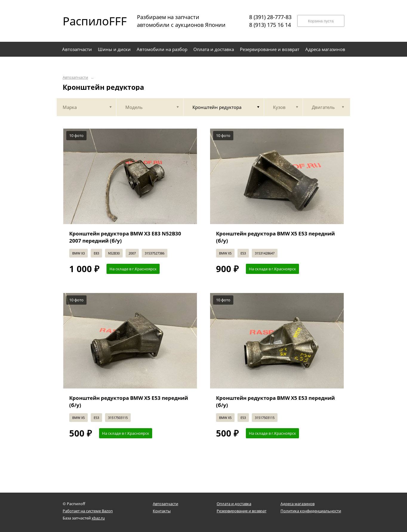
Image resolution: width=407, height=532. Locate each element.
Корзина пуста (321, 21)
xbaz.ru (98, 518)
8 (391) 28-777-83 (270, 17)
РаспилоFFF (90, 21)
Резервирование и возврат (242, 511)
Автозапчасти (75, 77)
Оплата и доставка (234, 504)
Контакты (162, 511)
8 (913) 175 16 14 (270, 25)
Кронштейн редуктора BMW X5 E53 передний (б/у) (275, 237)
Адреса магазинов (297, 504)
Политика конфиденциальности (311, 511)
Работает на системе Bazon (88, 511)
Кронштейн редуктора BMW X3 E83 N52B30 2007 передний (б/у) (125, 237)
